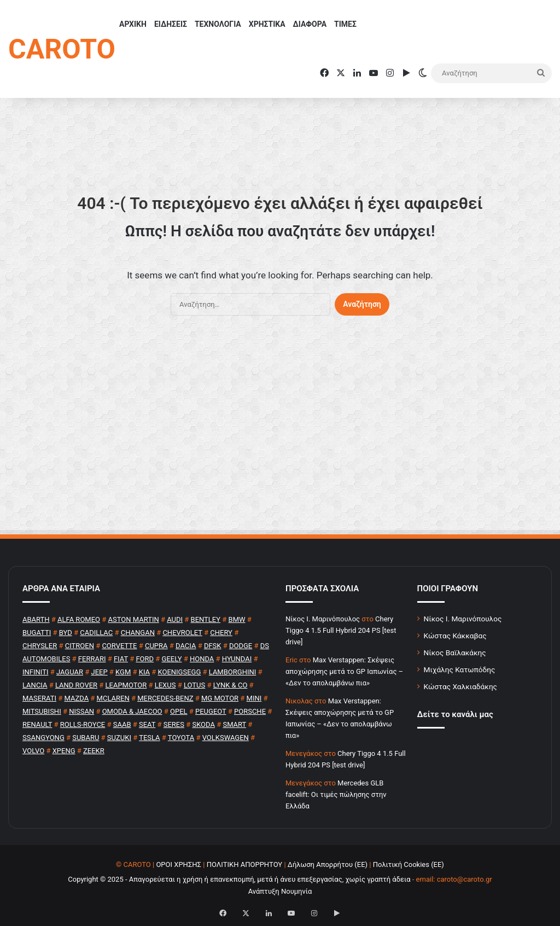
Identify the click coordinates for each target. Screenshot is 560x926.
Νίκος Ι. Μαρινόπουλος (463, 619)
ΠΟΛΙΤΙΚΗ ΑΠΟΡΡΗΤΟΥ (245, 864)
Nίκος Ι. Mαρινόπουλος (323, 619)
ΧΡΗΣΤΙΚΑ (267, 24)
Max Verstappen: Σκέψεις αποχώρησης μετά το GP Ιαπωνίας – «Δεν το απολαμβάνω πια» (344, 671)
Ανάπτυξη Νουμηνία (280, 891)
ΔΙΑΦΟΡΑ (310, 24)
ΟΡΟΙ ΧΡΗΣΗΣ (179, 864)
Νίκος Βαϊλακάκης (455, 653)
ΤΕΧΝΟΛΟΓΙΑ (218, 24)
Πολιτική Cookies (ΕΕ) (409, 864)
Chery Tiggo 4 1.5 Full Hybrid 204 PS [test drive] (341, 630)
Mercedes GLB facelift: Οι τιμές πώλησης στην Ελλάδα (336, 794)
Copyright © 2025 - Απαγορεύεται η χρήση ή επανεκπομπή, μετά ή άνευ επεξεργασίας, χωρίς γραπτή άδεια (239, 879)
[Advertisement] (280, 430)
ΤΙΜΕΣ (345, 24)
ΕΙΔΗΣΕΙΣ (171, 24)
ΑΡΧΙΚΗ (133, 24)
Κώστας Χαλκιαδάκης (460, 686)
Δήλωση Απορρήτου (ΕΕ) (328, 864)
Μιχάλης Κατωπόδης (460, 669)
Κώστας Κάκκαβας (455, 636)
